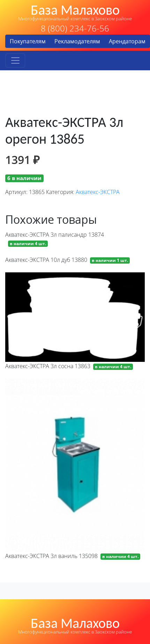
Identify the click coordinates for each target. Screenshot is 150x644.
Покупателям (28, 41)
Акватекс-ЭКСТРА (98, 192)
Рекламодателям (77, 41)
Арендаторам (127, 41)
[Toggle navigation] (15, 60)
